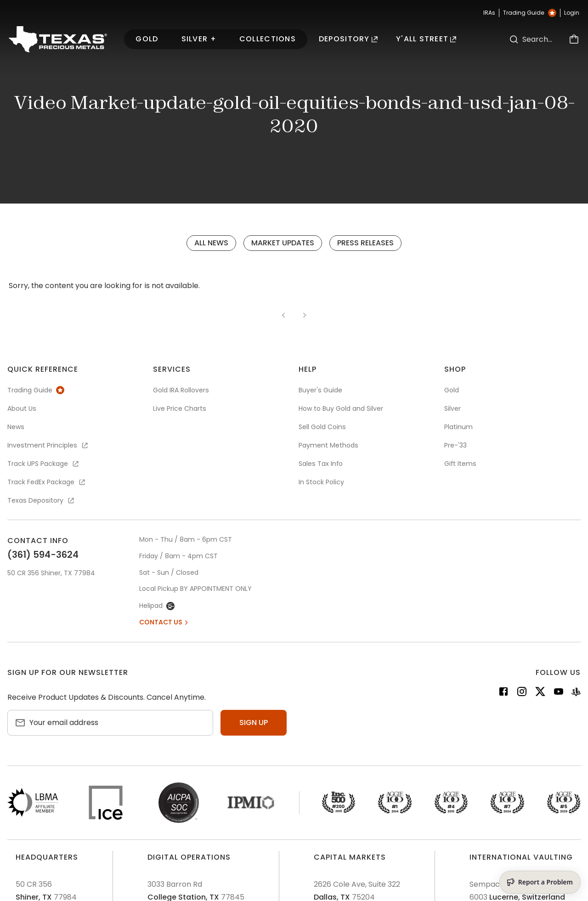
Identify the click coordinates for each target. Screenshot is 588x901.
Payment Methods (328, 445)
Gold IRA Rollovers (181, 390)
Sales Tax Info (321, 464)
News (16, 427)
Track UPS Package (44, 464)
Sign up (254, 722)
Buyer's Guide (320, 390)
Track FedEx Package (47, 482)
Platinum (458, 427)
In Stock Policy (321, 482)
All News (211, 243)
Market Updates (283, 243)
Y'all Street (426, 39)
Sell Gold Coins (322, 427)
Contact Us (164, 622)
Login (572, 13)
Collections (268, 39)
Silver (452, 408)
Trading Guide (530, 13)
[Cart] (574, 39)
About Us (22, 408)
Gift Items (460, 464)
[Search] (514, 39)
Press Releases (365, 243)
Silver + (199, 39)
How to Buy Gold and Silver (341, 408)
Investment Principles (48, 445)
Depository (348, 39)
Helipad (157, 606)
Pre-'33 (455, 445)
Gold (147, 39)
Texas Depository (41, 500)
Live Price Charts (180, 408)
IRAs (489, 13)
